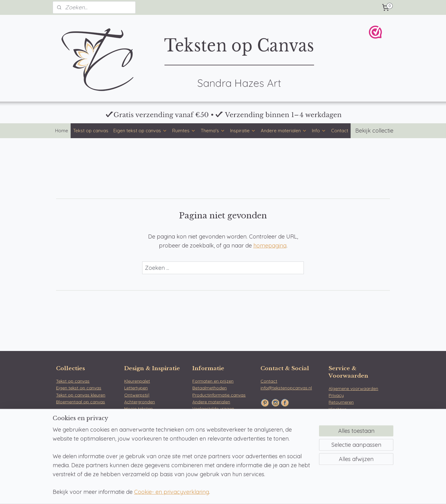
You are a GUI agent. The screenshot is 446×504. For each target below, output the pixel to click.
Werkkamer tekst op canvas (85, 456)
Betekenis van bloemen (148, 416)
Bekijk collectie (374, 131)
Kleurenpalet (137, 381)
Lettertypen (136, 388)
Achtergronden (140, 402)
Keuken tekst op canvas (81, 442)
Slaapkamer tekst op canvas (85, 435)
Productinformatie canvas (219, 395)
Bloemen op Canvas (281, 451)
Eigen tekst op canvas (140, 131)
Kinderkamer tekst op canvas (86, 449)
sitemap (206, 493)
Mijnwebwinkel (291, 493)
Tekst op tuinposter (144, 456)
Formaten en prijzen (213, 381)
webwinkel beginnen (239, 493)
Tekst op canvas (91, 131)
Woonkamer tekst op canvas (86, 428)
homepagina (270, 245)
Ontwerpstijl (137, 395)
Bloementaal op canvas (81, 402)
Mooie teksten (138, 409)
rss (218, 493)
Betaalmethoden (210, 388)
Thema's (213, 131)
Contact (340, 131)
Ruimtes (184, 131)
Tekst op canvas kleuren (81, 395)
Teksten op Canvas (280, 444)
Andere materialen (284, 131)
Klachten (338, 409)
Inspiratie (243, 131)
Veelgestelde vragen (213, 409)
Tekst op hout (138, 463)
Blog (129, 423)
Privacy (336, 395)
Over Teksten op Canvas (217, 416)
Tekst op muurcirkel (144, 449)
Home (62, 131)
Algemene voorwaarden (353, 388)
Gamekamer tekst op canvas (86, 463)
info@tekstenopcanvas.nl (286, 388)
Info (319, 131)
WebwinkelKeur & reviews (355, 416)
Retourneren (341, 402)
